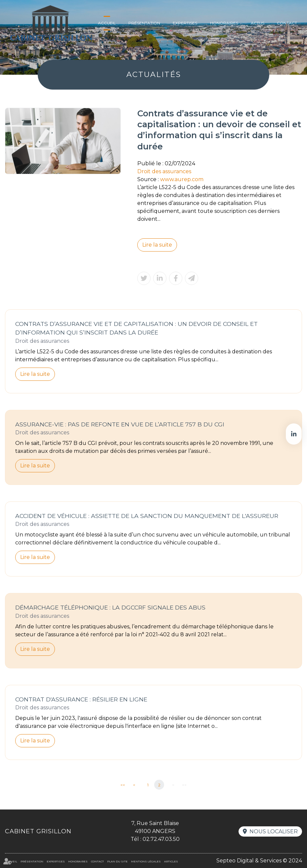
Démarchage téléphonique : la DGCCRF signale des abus (110, 607)
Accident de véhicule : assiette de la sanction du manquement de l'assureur (147, 516)
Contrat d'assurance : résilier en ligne (81, 699)
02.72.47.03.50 (161, 839)
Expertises (185, 23)
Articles (171, 861)
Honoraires (224, 23)
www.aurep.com (182, 179)
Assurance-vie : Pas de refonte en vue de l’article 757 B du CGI (120, 424)
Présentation (144, 23)
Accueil (107, 23)
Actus (258, 23)
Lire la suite (157, 245)
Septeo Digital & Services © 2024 (259, 861)
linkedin (294, 434)
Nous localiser (274, 831)
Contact (287, 23)
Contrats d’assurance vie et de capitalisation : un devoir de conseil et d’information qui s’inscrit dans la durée (136, 328)
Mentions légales (146, 861)
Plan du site (117, 861)
